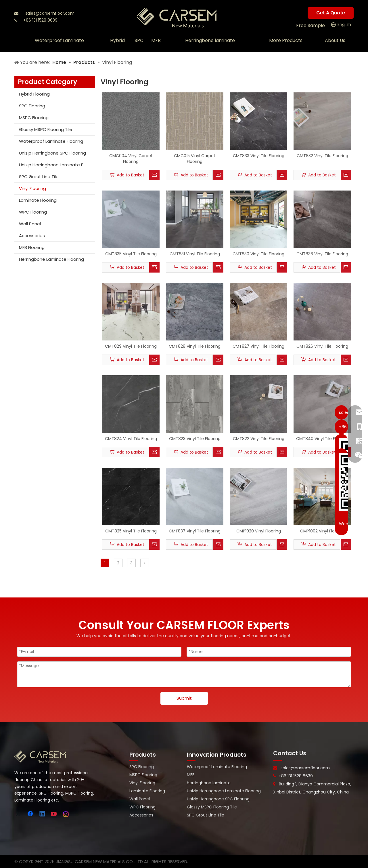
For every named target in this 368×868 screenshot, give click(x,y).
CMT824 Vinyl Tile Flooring (131, 439)
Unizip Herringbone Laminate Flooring (57, 165)
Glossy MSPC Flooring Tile (46, 129)
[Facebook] (31, 814)
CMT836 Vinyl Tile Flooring (322, 254)
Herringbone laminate (209, 783)
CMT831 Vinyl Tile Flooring (195, 254)
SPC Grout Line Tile (39, 177)
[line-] (277, 760)
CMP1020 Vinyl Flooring (259, 531)
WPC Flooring (33, 212)
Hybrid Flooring (34, 94)
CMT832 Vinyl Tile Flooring (322, 156)
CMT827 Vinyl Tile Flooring (258, 346)
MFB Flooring (32, 247)
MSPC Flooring (34, 118)
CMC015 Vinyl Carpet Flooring (195, 159)
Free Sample (310, 25)
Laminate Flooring (38, 200)
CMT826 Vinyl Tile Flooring (322, 346)
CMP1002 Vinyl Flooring (322, 531)
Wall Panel (30, 224)
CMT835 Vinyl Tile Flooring (131, 254)
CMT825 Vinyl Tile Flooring (131, 531)
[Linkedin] (43, 814)
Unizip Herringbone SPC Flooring (52, 153)
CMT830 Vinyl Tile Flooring (258, 254)
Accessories (32, 236)
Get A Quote (331, 13)
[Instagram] (66, 814)
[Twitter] (19, 814)
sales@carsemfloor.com (50, 13)
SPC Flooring (32, 106)
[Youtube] (54, 814)
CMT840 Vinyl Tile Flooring (322, 439)
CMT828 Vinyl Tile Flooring (195, 346)
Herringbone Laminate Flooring (51, 259)
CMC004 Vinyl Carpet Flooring (131, 159)
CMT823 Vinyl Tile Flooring (195, 439)
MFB (191, 775)
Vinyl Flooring (32, 188)
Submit (184, 698)
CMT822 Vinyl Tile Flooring (259, 439)
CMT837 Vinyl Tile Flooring (195, 531)
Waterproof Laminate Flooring (51, 141)
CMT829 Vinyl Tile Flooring (131, 346)
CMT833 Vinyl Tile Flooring (259, 156)
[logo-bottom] (40, 757)
